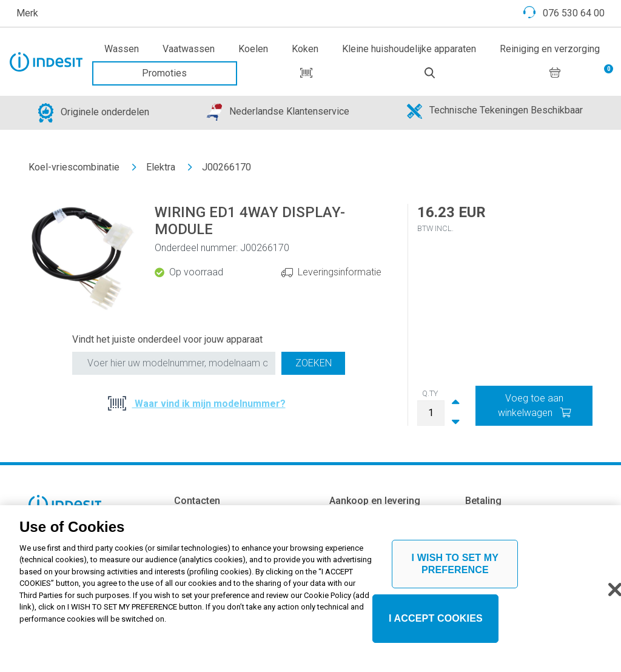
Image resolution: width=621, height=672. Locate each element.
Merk (27, 13)
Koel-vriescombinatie (74, 167)
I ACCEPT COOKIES (436, 623)
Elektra (161, 167)
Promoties (164, 73)
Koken (305, 49)
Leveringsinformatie (340, 272)
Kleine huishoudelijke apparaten (409, 49)
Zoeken (314, 363)
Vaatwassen (189, 49)
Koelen (253, 49)
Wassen (122, 49)
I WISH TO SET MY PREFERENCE (455, 568)
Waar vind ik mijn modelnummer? (209, 404)
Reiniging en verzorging (550, 49)
